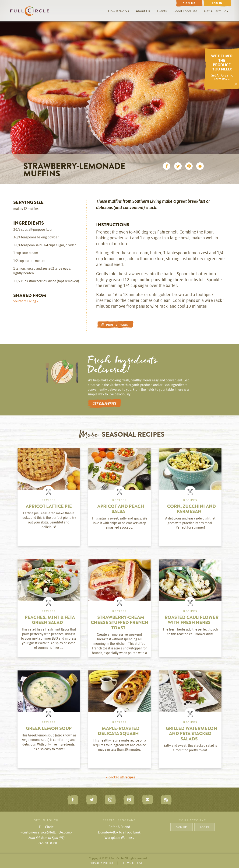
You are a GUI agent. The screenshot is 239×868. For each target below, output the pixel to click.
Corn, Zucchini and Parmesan (192, 509)
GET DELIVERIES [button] (104, 404)
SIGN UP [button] (181, 827)
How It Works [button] (118, 11)
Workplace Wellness (119, 838)
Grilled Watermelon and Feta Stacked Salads (191, 734)
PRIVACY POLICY (102, 863)
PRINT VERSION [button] (115, 325)
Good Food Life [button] (185, 11)
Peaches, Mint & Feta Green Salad (50, 620)
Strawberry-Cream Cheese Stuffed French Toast (119, 623)
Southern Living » (26, 301)
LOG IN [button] (204, 827)
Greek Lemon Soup (49, 729)
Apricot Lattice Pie (49, 507)
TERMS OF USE (132, 863)
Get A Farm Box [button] (216, 11)
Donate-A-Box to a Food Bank (119, 832)
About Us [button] (143, 11)
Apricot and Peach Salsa (121, 509)
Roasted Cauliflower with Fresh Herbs (192, 620)
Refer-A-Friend (119, 827)
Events (162, 11)
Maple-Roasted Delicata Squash (119, 732)
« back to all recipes (121, 777)
